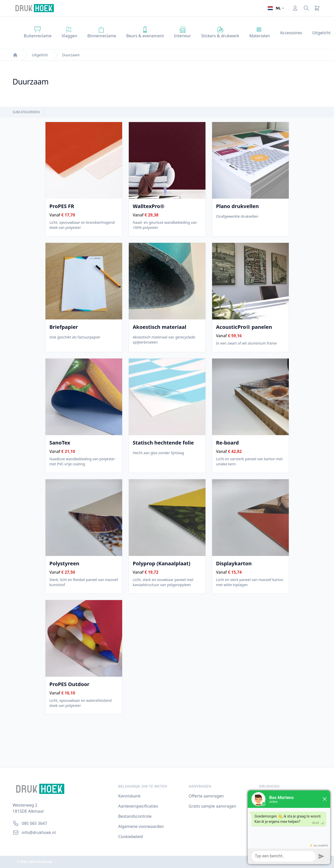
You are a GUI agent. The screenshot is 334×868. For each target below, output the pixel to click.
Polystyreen (65, 564)
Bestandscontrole (135, 816)
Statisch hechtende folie (163, 443)
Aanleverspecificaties (138, 806)
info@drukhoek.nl (39, 832)
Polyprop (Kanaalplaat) (162, 564)
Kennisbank (130, 796)
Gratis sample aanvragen (212, 806)
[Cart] (317, 8)
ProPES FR (62, 206)
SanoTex (60, 443)
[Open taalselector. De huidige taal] (276, 8)
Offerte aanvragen (206, 796)
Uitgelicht (40, 55)
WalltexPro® (149, 206)
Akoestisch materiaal (160, 327)
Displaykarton (234, 564)
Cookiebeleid (131, 837)
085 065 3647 (35, 823)
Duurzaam (71, 55)
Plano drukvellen (237, 206)
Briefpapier (64, 327)
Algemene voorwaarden (141, 826)
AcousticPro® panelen (244, 327)
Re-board (228, 443)
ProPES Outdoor (69, 684)
